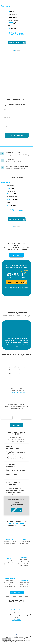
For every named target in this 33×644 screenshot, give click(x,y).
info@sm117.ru (16, 620)
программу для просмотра (17, 392)
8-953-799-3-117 (17, 610)
